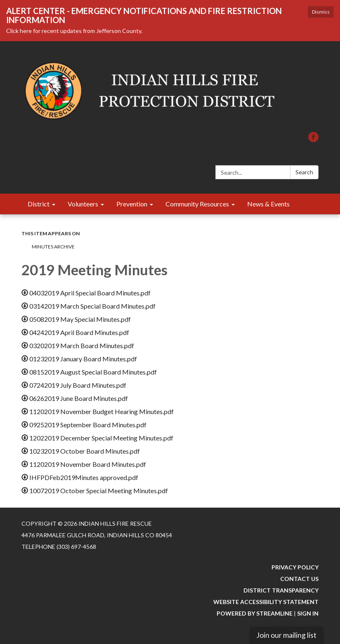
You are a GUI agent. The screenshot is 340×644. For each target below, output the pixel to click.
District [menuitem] (39, 204)
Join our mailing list (286, 635)
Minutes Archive (53, 247)
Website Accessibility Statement (266, 602)
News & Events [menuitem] (268, 204)
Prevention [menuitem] (132, 204)
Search (304, 172)
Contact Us (299, 579)
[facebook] (313, 139)
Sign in (308, 613)
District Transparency (281, 590)
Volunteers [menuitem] (83, 204)
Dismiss (321, 12)
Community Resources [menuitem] (197, 204)
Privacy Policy (295, 567)
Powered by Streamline (255, 613)
